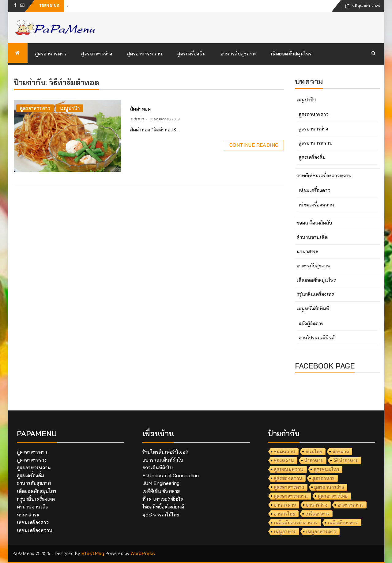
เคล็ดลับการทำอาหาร (296, 523)
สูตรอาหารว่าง (97, 54)
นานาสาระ (307, 251)
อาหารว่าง (317, 505)
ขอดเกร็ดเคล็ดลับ (314, 223)
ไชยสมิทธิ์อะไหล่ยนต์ (163, 507)
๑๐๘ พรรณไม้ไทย (161, 515)
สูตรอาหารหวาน (145, 54)
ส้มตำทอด (140, 109)
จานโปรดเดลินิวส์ (317, 338)
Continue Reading (254, 145)
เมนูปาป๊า (70, 108)
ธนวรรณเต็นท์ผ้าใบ (163, 460)
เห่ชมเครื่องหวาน (316, 205)
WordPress (143, 553)
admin (138, 119)
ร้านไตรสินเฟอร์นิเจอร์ (165, 452)
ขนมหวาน (285, 452)
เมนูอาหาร (285, 531)
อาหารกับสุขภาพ (238, 54)
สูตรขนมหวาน (289, 469)
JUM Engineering (161, 483)
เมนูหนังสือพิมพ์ (313, 308)
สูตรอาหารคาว (51, 54)
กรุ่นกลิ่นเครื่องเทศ (315, 294)
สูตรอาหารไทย (333, 496)
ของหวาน (284, 460)
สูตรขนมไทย (326, 469)
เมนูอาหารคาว (321, 531)
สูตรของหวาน (288, 478)
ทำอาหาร (314, 460)
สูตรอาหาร (323, 478)
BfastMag (93, 553)
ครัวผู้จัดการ (311, 323)
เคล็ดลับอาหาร (343, 523)
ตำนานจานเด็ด (312, 237)
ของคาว (341, 452)
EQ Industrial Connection (171, 475)
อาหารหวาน (350, 505)
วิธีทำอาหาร (346, 460)
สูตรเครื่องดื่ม (192, 54)
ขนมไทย (314, 452)
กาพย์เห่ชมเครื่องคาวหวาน (324, 176)
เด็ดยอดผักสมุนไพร (291, 54)
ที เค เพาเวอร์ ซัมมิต (163, 499)
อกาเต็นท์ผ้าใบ (158, 467)
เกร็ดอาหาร (317, 514)
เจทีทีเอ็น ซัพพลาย (161, 491)
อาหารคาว (285, 505)
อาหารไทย (285, 514)
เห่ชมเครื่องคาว (315, 190)
